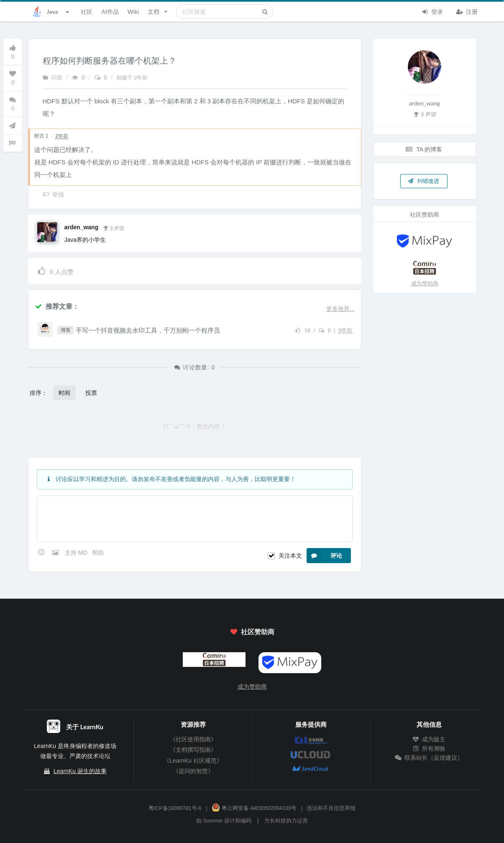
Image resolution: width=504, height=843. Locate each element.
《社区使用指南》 (193, 739)
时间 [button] (64, 393)
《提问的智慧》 (193, 771)
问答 (53, 78)
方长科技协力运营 (286, 821)
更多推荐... (340, 309)
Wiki (133, 12)
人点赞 (55, 270)
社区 (87, 12)
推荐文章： (57, 306)
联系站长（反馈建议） (429, 758)
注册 (467, 11)
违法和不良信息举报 (331, 808)
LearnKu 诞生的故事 (80, 771)
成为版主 (429, 739)
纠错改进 (423, 181)
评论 (324, 556)
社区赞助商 (252, 632)
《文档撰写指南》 (193, 750)
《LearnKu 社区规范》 (193, 761)
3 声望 (113, 228)
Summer (213, 821)
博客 (66, 330)
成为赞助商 (425, 283)
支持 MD (77, 553)
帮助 (98, 553)
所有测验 (429, 748)
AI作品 (110, 12)
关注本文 (290, 556)
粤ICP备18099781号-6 (175, 808)
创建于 (132, 78)
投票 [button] (91, 393)
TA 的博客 (424, 149)
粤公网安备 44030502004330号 (254, 808)
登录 (432, 11)
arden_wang (82, 227)
